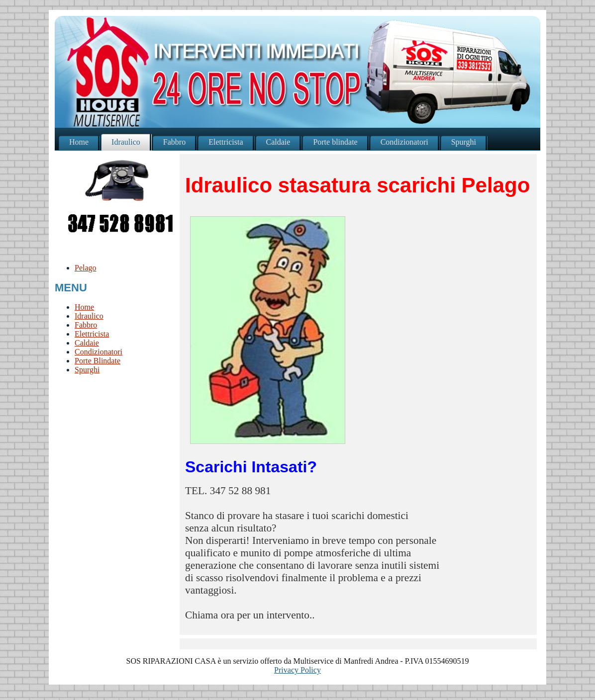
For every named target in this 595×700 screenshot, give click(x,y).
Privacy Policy (297, 670)
